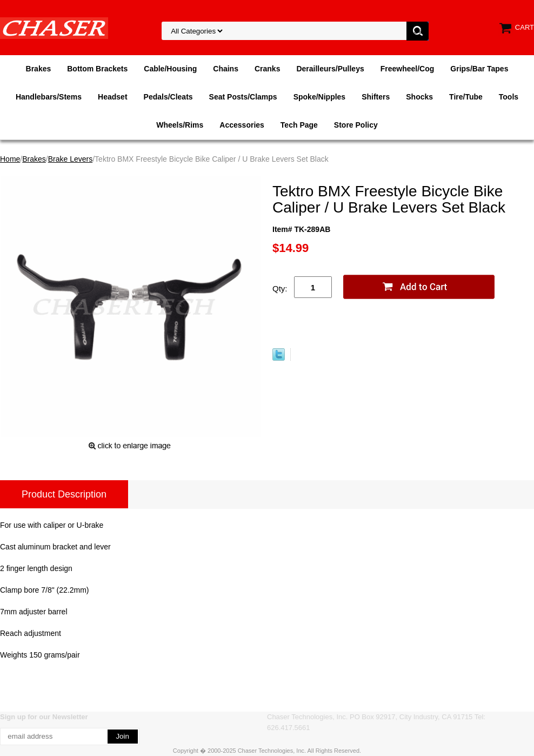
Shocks (419, 97)
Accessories (242, 125)
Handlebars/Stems (49, 97)
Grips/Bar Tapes (479, 69)
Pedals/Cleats (168, 97)
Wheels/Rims (180, 125)
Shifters (376, 97)
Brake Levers (70, 159)
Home (10, 159)
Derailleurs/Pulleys (330, 69)
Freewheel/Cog (408, 69)
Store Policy (356, 125)
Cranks (267, 69)
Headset (112, 97)
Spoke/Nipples (319, 97)
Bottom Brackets (97, 69)
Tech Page (299, 125)
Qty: (280, 289)
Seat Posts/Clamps (243, 97)
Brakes (39, 69)
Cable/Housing (170, 69)
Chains (226, 69)
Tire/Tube (466, 97)
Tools (509, 97)
